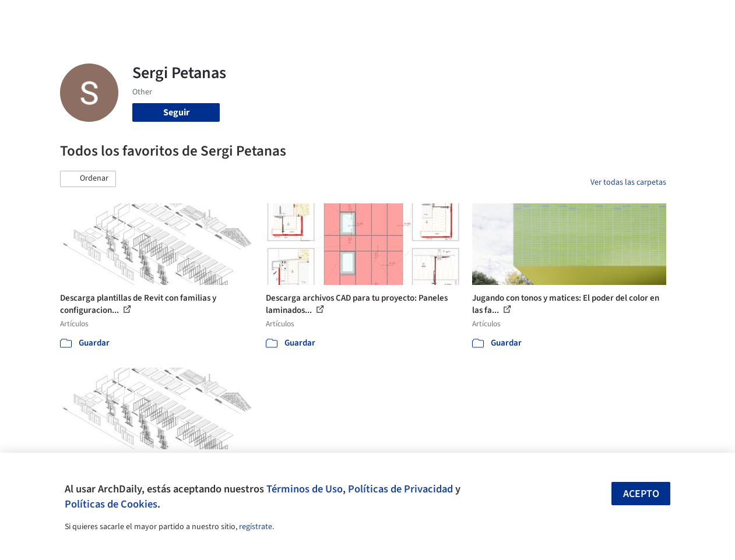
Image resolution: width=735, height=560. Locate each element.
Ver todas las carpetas (628, 182)
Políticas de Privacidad (400, 489)
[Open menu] (698, 16)
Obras (300, 16)
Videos (500, 16)
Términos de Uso (305, 489)
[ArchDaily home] (37, 16)
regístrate (256, 527)
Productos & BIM (402, 16)
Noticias (461, 16)
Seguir (176, 112)
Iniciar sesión (563, 16)
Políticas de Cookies (111, 504)
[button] (88, 179)
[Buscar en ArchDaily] (181, 16)
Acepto (641, 494)
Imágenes (340, 16)
